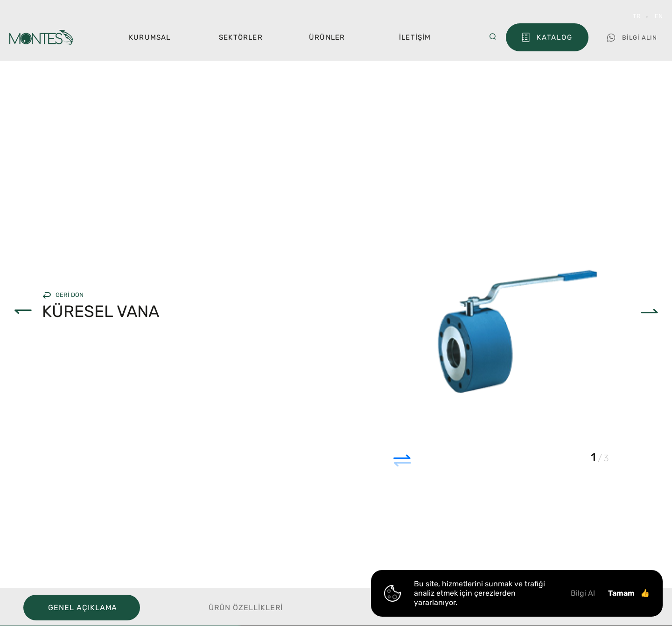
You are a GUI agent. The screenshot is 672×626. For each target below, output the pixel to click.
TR (637, 16)
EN (659, 16)
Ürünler (327, 37)
